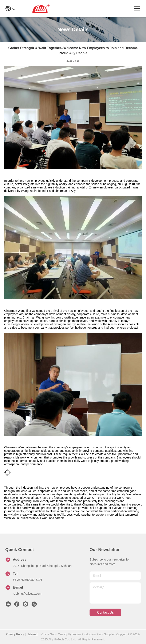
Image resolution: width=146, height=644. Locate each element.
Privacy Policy (15, 634)
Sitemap (33, 634)
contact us (105, 612)
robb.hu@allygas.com (27, 594)
